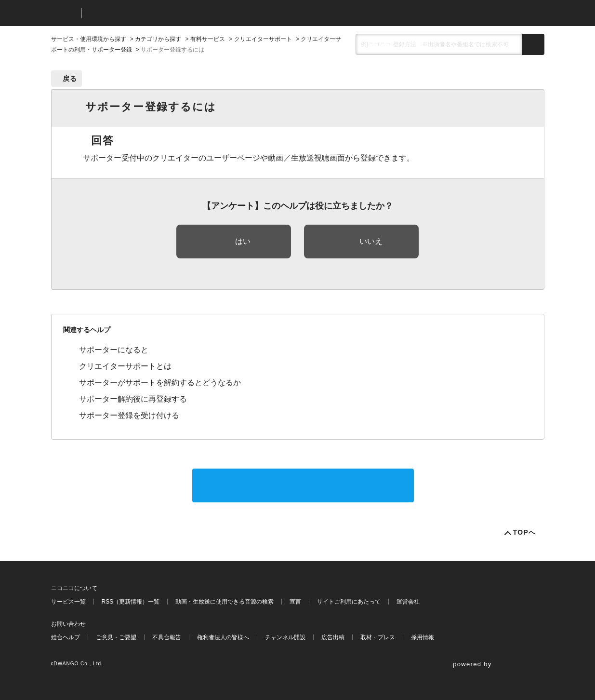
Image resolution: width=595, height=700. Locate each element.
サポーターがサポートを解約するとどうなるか (160, 383)
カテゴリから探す (158, 39)
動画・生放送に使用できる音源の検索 (225, 602)
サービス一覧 (68, 602)
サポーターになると (114, 350)
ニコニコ (64, 13)
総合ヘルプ (66, 637)
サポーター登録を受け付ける (129, 415)
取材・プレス (378, 637)
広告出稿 (333, 637)
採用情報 (423, 637)
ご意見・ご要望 (116, 637)
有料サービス (208, 39)
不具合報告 (167, 637)
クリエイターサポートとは (125, 366)
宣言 (295, 602)
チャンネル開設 (285, 637)
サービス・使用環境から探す (89, 39)
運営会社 (408, 602)
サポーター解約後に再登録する (133, 399)
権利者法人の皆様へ (223, 637)
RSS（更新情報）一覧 (131, 602)
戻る (70, 79)
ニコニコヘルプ (140, 13)
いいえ (371, 241)
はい (243, 241)
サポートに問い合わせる (303, 485)
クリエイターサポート (263, 39)
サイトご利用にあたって (349, 602)
